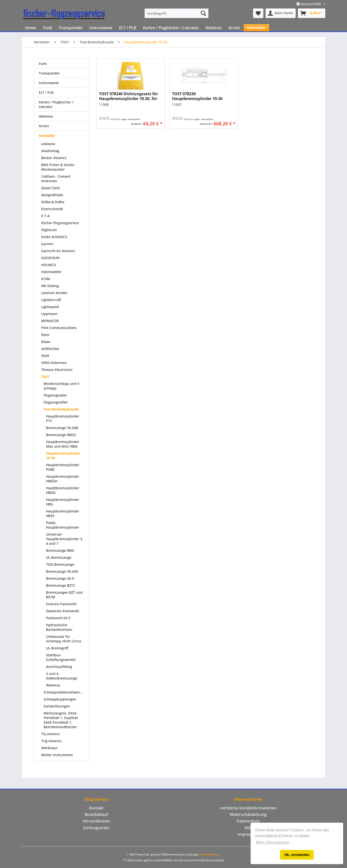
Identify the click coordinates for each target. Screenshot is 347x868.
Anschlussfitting (59, 667)
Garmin (47, 244)
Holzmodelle (51, 272)
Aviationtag (50, 151)
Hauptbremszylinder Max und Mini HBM (63, 444)
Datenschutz (248, 821)
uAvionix (48, 144)
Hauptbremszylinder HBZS (63, 513)
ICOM (46, 279)
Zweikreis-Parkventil (63, 611)
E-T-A (45, 216)
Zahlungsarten (96, 828)
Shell (45, 356)
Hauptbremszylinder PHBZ (63, 467)
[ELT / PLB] (128, 28)
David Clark (50, 188)
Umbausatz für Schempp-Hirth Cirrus (64, 639)
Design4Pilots (52, 195)
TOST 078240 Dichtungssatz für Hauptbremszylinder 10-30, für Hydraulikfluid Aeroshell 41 (129, 96)
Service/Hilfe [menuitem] (309, 4)
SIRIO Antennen (54, 363)
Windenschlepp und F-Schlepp (62, 386)
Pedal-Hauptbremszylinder (63, 525)
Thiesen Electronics (57, 370)
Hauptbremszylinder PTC (63, 418)
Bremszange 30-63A (62, 571)
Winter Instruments (57, 755)
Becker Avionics (54, 158)
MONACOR (50, 321)
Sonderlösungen (57, 706)
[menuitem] (177, 13)
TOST (45, 377)
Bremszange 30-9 (60, 578)
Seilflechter (50, 349)
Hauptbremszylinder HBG (63, 502)
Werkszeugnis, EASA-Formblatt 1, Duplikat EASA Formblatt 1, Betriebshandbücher (61, 720)
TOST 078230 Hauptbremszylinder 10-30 (197, 96)
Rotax (46, 342)
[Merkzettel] (258, 13)
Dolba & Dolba (53, 202)
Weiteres (46, 116)
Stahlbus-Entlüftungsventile (61, 657)
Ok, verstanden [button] (297, 855)
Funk (43, 64)
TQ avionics (50, 734)
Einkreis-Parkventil (61, 604)
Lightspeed (50, 307)
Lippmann (49, 314)
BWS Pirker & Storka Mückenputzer (58, 167)
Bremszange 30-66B (62, 428)
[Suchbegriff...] (177, 13)
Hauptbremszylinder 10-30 (63, 456)
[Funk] (47, 28)
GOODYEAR (50, 258)
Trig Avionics (51, 741)
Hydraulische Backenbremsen (59, 627)
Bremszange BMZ (60, 550)
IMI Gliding (50, 286)
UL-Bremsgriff (57, 648)
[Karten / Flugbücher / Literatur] (171, 28)
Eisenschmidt (52, 209)
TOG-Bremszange (60, 564)
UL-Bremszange (59, 557)
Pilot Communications (59, 328)
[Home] (31, 28)
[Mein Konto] (281, 13)
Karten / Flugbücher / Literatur (56, 104)
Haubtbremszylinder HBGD (63, 490)
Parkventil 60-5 (58, 618)
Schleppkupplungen (60, 699)
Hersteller (47, 136)
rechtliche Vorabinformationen (248, 808)
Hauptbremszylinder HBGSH (63, 479)
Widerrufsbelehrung (248, 814)
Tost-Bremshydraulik (61, 409)
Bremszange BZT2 (60, 585)
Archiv (44, 126)
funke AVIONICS (54, 237)
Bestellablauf (96, 814)
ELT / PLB (46, 92)
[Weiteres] (214, 28)
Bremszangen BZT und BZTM (64, 595)
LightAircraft (51, 300)
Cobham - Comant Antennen (56, 179)
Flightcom (49, 230)
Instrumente (49, 83)
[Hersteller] (256, 28)
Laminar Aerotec (54, 293)
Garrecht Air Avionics (58, 251)
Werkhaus (49, 748)
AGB (248, 828)
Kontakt (96, 808)
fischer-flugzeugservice (60, 223)
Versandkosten (97, 821)
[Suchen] (203, 13)
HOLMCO (49, 265)
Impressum (248, 834)
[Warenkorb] (312, 13)
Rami (45, 335)
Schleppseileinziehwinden (65, 692)
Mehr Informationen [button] (273, 842)
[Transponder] (71, 28)
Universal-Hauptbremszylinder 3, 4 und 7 (65, 539)
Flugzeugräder (55, 395)
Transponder (49, 73)
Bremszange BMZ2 (61, 435)
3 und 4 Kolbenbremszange (62, 676)
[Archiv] (234, 28)
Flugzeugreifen (56, 402)
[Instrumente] (101, 28)
